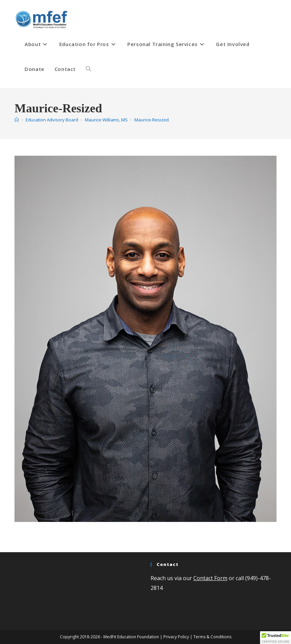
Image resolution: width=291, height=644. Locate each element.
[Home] (17, 120)
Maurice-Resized (152, 120)
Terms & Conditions (212, 637)
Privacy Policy (176, 637)
